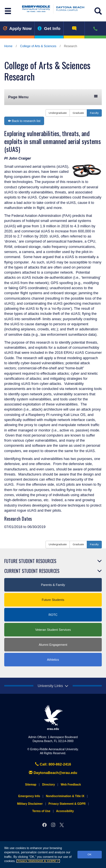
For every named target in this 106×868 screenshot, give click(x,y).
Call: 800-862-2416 (53, 764)
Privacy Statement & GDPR (38, 861)
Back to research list (24, 121)
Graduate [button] (78, 113)
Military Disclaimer (30, 804)
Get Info (49, 28)
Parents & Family (53, 585)
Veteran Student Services (53, 630)
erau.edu (53, 717)
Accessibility (65, 811)
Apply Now (17, 28)
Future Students (53, 600)
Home (8, 46)
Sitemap (31, 785)
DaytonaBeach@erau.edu (53, 773)
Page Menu (53, 97)
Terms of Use (41, 811)
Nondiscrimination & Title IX (65, 796)
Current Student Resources (32, 571)
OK (90, 854)
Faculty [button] (94, 113)
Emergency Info (29, 796)
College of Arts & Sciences (38, 46)
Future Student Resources (30, 561)
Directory (48, 785)
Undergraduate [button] (58, 113)
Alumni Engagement (53, 645)
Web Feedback (71, 785)
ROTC (53, 615)
